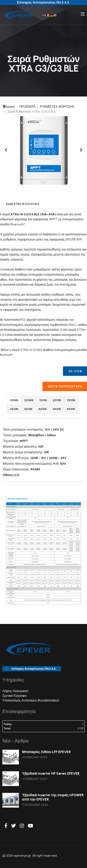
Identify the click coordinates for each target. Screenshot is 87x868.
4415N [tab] (71, 409)
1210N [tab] (43, 400)
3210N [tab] (71, 400)
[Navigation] (83, 14)
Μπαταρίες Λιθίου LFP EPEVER (46, 752)
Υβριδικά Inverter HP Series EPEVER (51, 773)
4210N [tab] (14, 409)
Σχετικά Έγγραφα (14, 696)
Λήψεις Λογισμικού (15, 691)
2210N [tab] (57, 400)
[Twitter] (13, 826)
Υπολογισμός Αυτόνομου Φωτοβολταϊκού (31, 700)
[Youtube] (30, 826)
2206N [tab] (29, 400)
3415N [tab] (57, 409)
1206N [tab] (14, 400)
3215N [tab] (28, 409)
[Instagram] (22, 826)
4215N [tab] (42, 409)
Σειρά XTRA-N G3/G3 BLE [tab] (23, 204)
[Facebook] (6, 826)
